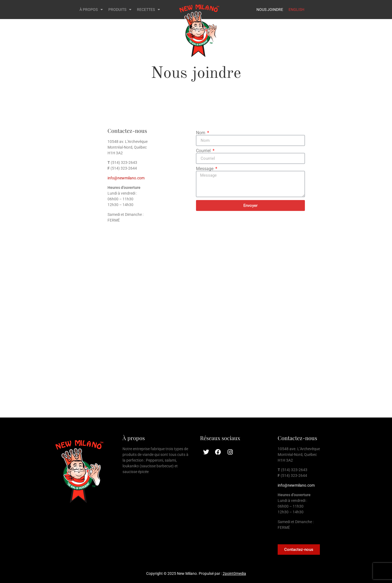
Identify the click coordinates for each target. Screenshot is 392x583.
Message (205, 169)
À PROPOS (91, 10)
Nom (201, 133)
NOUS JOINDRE (270, 10)
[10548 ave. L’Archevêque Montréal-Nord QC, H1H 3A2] (196, 336)
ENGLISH (296, 10)
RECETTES (148, 10)
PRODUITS (120, 10)
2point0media (234, 573)
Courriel (204, 151)
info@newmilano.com (126, 178)
